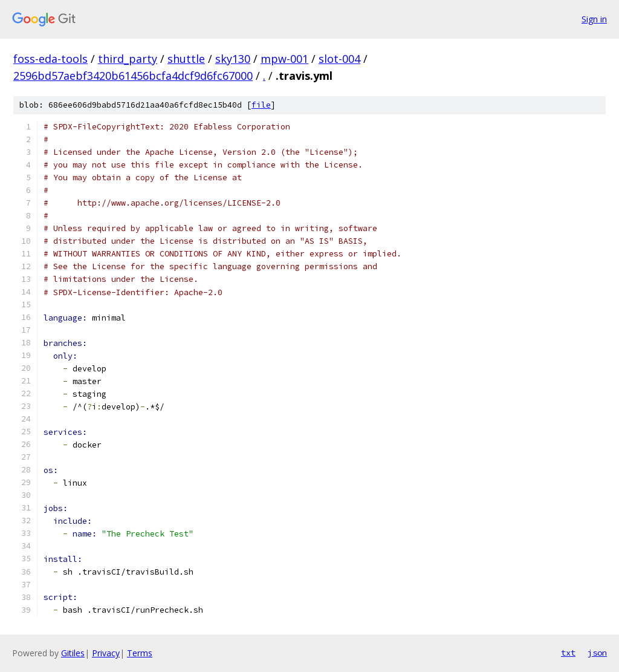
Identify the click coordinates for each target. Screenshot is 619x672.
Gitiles (73, 653)
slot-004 (339, 59)
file (261, 105)
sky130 (233, 59)
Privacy (106, 653)
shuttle (186, 59)
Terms (140, 653)
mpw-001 (284, 59)
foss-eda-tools (50, 59)
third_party (128, 59)
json (597, 653)
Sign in (594, 19)
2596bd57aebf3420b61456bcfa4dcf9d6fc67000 (133, 76)
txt (568, 653)
